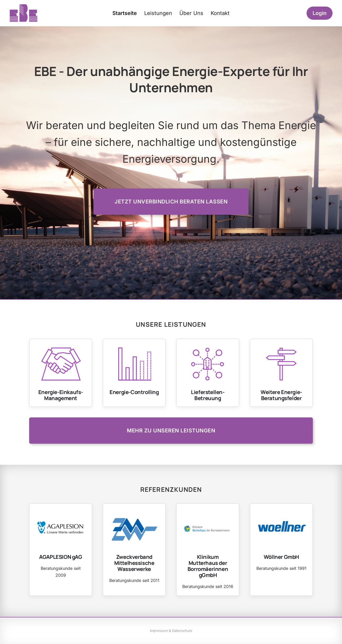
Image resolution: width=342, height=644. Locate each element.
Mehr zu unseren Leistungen (171, 431)
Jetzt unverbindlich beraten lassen (171, 202)
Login (320, 13)
